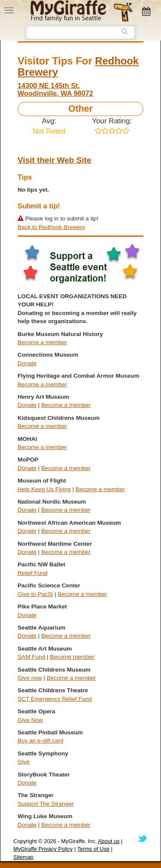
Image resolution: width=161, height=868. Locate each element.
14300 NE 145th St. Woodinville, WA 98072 (55, 89)
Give (24, 762)
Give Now (30, 720)
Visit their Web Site (55, 160)
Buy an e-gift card (41, 741)
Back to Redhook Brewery (51, 227)
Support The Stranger (46, 804)
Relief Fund (33, 573)
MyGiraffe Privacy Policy (43, 849)
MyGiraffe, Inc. (79, 841)
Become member (72, 657)
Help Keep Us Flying (44, 489)
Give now (30, 678)
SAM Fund (31, 657)
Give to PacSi (35, 594)
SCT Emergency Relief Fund (55, 699)
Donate (27, 363)
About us (109, 841)
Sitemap (23, 857)
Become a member (42, 342)
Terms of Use (93, 849)
